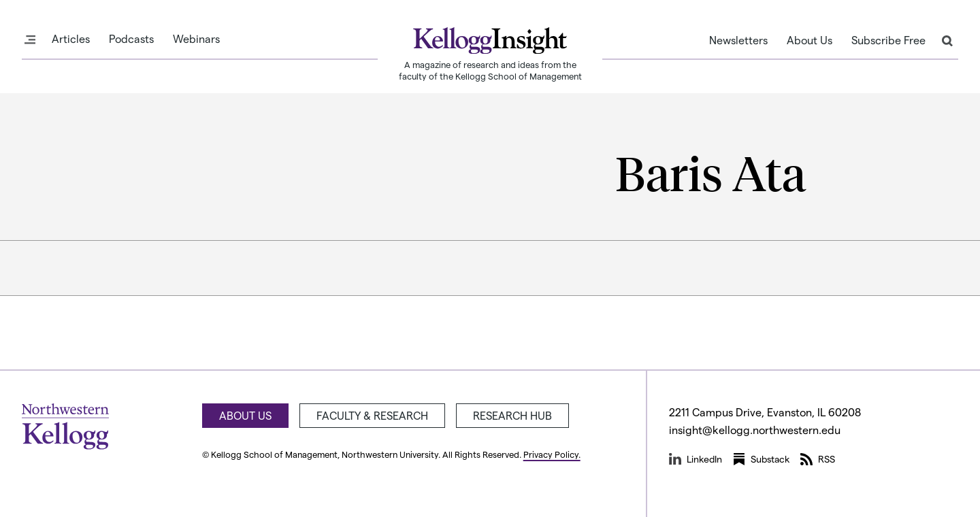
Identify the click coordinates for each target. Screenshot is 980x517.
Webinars (196, 39)
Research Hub (512, 415)
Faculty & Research (372, 415)
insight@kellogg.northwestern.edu (755, 430)
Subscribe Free (888, 40)
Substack (761, 459)
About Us (810, 40)
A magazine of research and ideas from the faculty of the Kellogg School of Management (490, 70)
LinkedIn (696, 459)
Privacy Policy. (552, 454)
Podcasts (131, 39)
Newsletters (738, 40)
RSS (818, 459)
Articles (71, 39)
